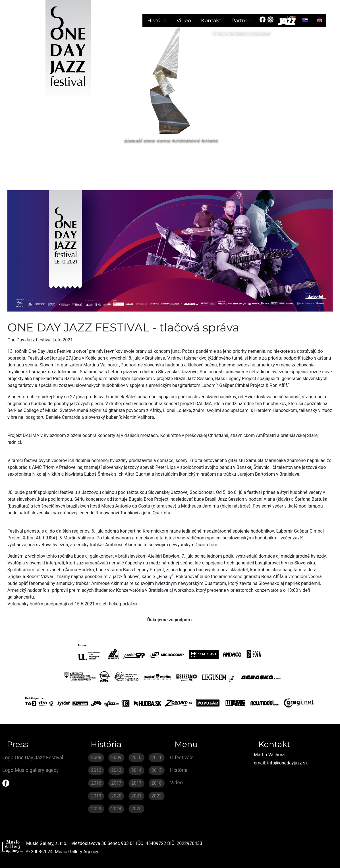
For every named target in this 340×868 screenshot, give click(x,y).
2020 (116, 796)
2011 (157, 757)
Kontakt (211, 20)
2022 (157, 796)
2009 (116, 757)
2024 (116, 809)
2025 (136, 809)
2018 (157, 783)
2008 (96, 757)
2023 (96, 809)
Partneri (242, 20)
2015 (157, 770)
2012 (96, 770)
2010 (136, 757)
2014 (136, 770)
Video (184, 20)
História (157, 20)
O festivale (182, 758)
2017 (116, 783)
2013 (116, 770)
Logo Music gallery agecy (30, 770)
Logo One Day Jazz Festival (33, 758)
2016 (96, 783)
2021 (136, 796)
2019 (96, 796)
